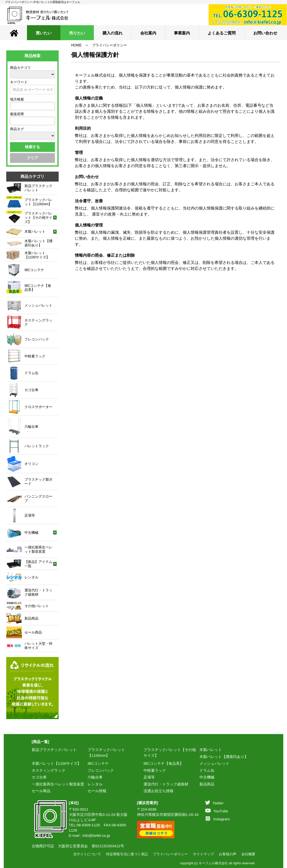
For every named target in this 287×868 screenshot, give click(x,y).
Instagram (218, 819)
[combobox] (32, 106)
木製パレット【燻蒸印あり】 (224, 757)
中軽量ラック (155, 770)
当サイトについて (87, 854)
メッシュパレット (214, 763)
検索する (32, 147)
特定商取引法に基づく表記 (127, 854)
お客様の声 (228, 854)
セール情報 (97, 791)
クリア (33, 158)
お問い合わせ (265, 33)
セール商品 (41, 791)
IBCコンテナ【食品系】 (163, 763)
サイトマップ (203, 854)
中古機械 (207, 777)
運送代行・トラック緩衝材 (166, 784)
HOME (76, 45)
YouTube (217, 811)
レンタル (95, 784)
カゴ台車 (39, 777)
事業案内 (182, 33)
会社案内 (148, 33)
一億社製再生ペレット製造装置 (58, 784)
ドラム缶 (207, 770)
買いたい (44, 33)
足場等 (149, 777)
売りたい (77, 33)
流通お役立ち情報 (158, 791)
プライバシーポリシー (110, 45)
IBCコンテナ (98, 763)
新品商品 (207, 784)
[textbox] (13, 106)
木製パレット (211, 750)
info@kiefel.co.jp (96, 835)
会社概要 (248, 854)
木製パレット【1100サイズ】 (56, 763)
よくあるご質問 (222, 33)
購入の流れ (113, 33)
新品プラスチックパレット (54, 750)
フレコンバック (101, 770)
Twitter (214, 803)
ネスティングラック (49, 770)
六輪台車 (95, 777)
